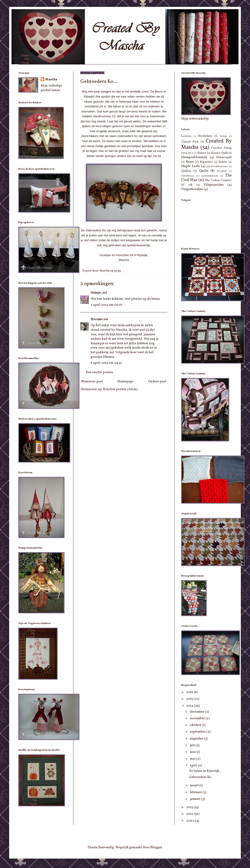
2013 (190, 807)
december (197, 712)
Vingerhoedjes (192, 189)
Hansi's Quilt (219, 153)
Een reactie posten (100, 372)
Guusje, (96, 293)
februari (196, 792)
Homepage (125, 382)
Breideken (205, 136)
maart (195, 785)
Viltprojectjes (214, 185)
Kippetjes (206, 162)
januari (196, 799)
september (198, 732)
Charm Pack (190, 142)
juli (193, 745)
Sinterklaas (188, 176)
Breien (223, 136)
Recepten (222, 171)
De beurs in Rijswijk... (205, 771)
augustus (197, 739)
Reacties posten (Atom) (120, 389)
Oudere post (157, 382)
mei (193, 759)
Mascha (51, 80)
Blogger (156, 847)
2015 (190, 699)
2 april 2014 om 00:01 (106, 305)
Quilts (204, 171)
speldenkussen (210, 176)
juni (193, 752)
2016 (190, 692)
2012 (190, 814)
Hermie (97, 319)
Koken (223, 162)
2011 (190, 821)
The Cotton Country (218, 180)
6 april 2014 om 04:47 (106, 363)
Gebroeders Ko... (201, 777)
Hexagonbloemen (194, 157)
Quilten (186, 171)
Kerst (190, 162)
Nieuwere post (92, 382)
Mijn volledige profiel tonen (51, 88)
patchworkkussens (217, 166)
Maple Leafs (190, 166)
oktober (196, 725)
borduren (186, 136)
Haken (202, 153)
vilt (190, 185)
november (198, 718)
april (194, 766)
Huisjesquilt (224, 157)
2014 (190, 706)
